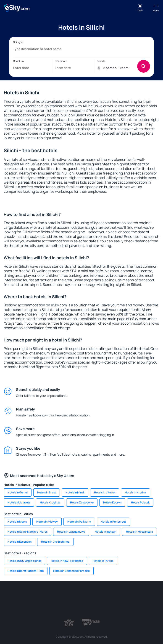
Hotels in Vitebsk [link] (105, 492)
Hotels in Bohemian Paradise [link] (71, 571)
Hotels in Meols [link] (17, 522)
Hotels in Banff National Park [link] (26, 571)
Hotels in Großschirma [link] (55, 542)
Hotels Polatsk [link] (140, 502)
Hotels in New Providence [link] (67, 561)
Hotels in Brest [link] (47, 492)
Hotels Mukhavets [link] (19, 502)
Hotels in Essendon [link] (20, 542)
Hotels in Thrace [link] (103, 561)
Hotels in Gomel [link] (18, 492)
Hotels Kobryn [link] (112, 502)
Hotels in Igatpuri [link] (106, 532)
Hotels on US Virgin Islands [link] (24, 561)
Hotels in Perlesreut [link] (113, 522)
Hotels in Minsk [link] (75, 492)
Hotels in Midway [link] (47, 522)
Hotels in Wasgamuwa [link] (71, 532)
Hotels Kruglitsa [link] (50, 502)
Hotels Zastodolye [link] (82, 502)
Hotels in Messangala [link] (139, 532)
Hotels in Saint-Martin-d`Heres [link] (28, 532)
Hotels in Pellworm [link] (79, 522)
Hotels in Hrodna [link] (135, 492)
